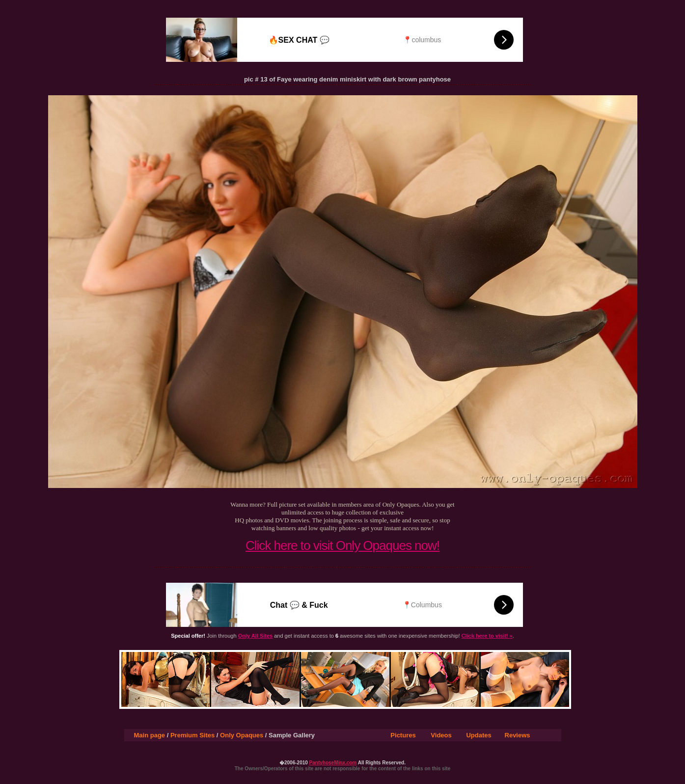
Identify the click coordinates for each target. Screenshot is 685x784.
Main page (150, 735)
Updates (479, 735)
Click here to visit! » (487, 636)
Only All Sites (256, 636)
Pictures (403, 735)
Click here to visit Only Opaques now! (342, 545)
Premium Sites (192, 735)
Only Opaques (242, 735)
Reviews (518, 735)
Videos (441, 735)
